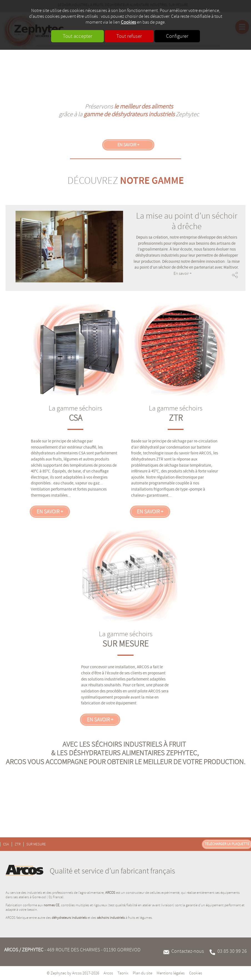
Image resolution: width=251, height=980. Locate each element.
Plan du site (142, 973)
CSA (76, 418)
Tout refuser (129, 36)
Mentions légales (171, 973)
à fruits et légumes (124, 918)
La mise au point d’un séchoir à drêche (187, 221)
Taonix (123, 973)
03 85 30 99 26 (232, 951)
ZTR (176, 418)
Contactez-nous (188, 951)
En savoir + (128, 145)
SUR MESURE (125, 644)
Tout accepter (77, 36)
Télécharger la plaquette (227, 844)
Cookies (128, 22)
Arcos (108, 973)
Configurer (177, 36)
